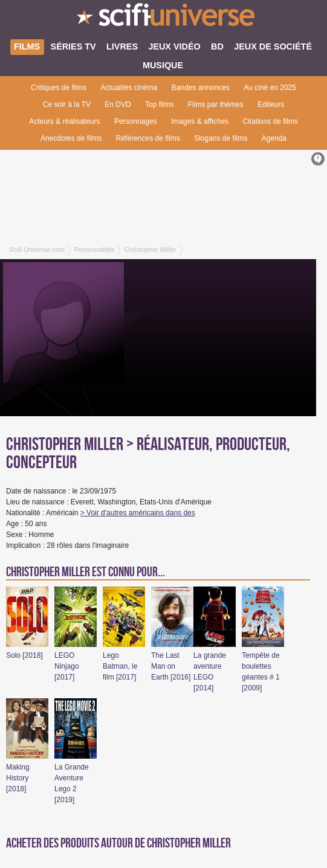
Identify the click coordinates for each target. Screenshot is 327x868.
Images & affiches (200, 121)
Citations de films (270, 121)
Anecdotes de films (71, 138)
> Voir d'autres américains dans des (138, 513)
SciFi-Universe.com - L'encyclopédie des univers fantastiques (163, 18)
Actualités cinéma (129, 88)
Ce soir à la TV (67, 104)
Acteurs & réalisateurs (64, 121)
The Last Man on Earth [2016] (171, 666)
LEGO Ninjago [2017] (67, 666)
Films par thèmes (216, 104)
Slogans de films (221, 138)
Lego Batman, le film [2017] (120, 666)
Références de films (148, 138)
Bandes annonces (201, 88)
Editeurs (271, 104)
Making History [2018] (18, 778)
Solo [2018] (24, 655)
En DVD (118, 104)
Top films (159, 104)
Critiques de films (59, 88)
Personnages (136, 121)
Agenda (274, 138)
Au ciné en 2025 (270, 88)
